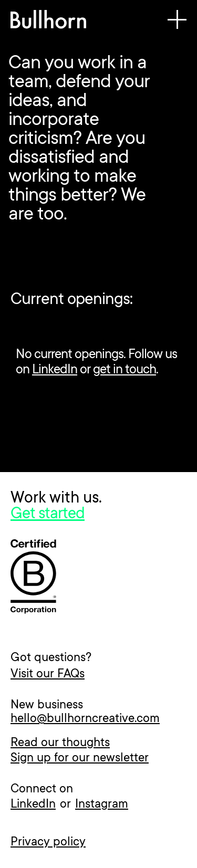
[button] (177, 22)
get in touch (125, 370)
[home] (48, 22)
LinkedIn (55, 370)
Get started (48, 515)
